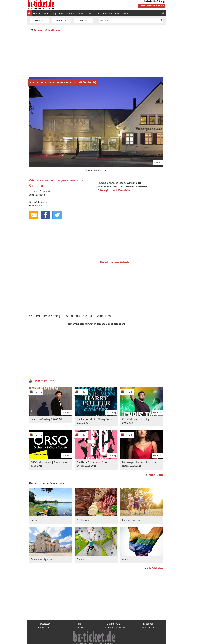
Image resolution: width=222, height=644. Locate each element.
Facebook (148, 615)
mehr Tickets (156, 466)
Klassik (80, 13)
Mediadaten (148, 619)
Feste (117, 13)
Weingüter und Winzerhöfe (115, 182)
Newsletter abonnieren (152, 5)
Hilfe (79, 615)
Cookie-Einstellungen (114, 619)
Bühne (70, 13)
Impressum (44, 619)
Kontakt (79, 619)
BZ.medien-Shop (131, 641)
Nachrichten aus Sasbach (114, 254)
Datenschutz (113, 615)
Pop (55, 13)
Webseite (37, 197)
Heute (36, 13)
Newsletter (44, 615)
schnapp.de (83, 641)
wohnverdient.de (111, 641)
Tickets (46, 13)
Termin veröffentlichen (47, 22)
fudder (95, 641)
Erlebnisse (129, 13)
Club (62, 13)
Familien (107, 13)
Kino (98, 13)
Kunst (90, 13)
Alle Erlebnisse (155, 560)
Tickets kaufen (44, 372)
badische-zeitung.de (63, 641)
